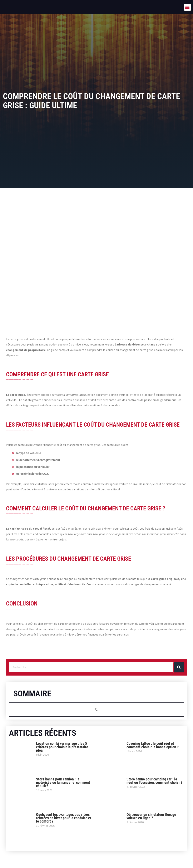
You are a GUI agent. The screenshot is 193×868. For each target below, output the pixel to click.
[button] (187, 7)
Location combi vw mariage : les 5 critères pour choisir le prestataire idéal (62, 747)
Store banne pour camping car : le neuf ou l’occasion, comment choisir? (154, 781)
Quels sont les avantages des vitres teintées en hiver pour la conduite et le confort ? (64, 818)
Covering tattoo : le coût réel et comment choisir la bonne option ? (153, 745)
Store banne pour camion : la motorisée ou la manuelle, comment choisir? (63, 782)
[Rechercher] (179, 667)
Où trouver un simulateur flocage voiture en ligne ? (151, 816)
